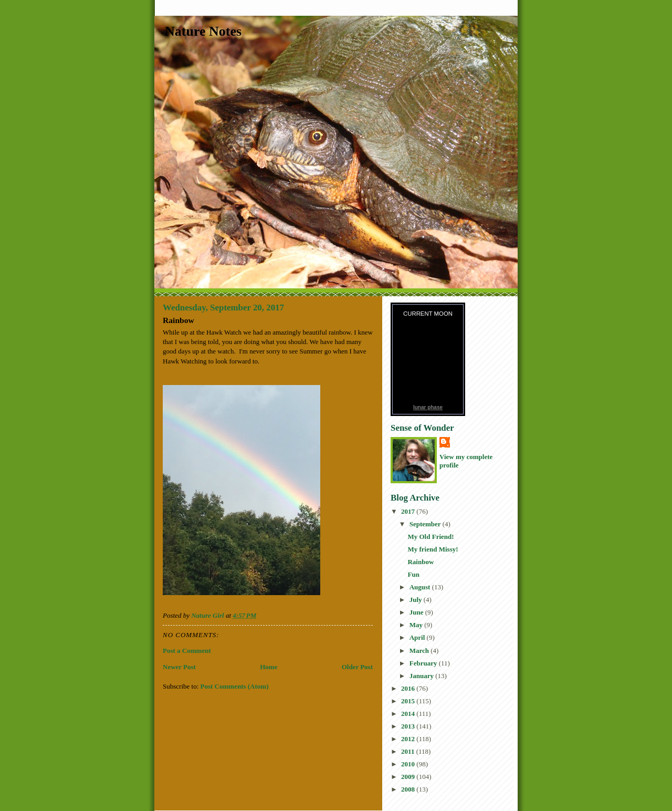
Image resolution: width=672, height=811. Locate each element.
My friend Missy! (433, 549)
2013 (409, 726)
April (418, 637)
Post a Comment (187, 651)
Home (269, 667)
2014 (409, 714)
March (420, 651)
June (417, 612)
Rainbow (421, 562)
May (417, 625)
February (424, 663)
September (426, 524)
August (421, 587)
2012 (409, 739)
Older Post (357, 667)
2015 (409, 701)
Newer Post (179, 667)
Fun (413, 574)
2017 (409, 511)
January (422, 676)
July (417, 600)
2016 (409, 688)
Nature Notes (203, 31)
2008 (409, 789)
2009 (409, 777)
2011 (409, 751)
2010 (409, 764)
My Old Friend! (430, 537)
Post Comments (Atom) (235, 686)
